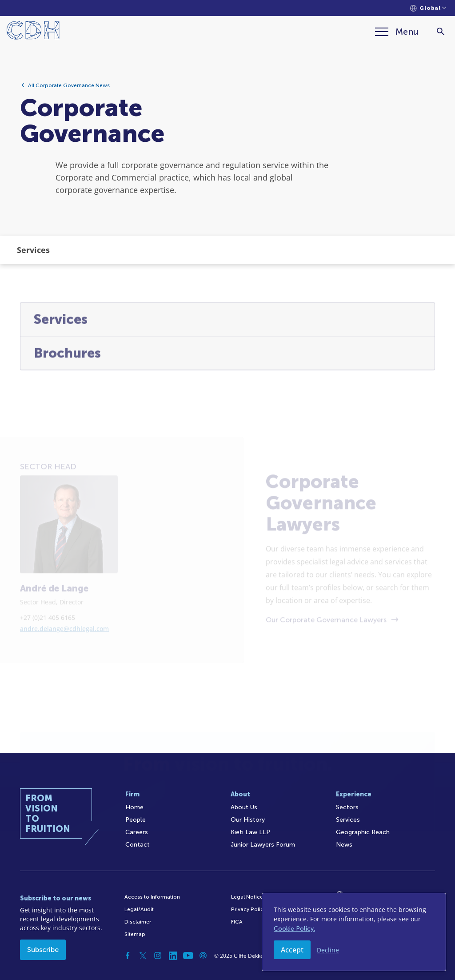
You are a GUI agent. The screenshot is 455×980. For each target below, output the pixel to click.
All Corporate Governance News (69, 88)
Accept (292, 950)
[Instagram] (158, 956)
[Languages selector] (428, 8)
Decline (328, 950)
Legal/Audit (139, 909)
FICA (237, 922)
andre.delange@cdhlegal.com (64, 659)
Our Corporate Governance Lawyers (326, 650)
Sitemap (135, 934)
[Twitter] (143, 956)
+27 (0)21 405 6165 (48, 648)
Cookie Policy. (294, 929)
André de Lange (54, 619)
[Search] (441, 32)
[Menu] (397, 32)
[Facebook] (128, 956)
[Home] (33, 32)
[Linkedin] (173, 956)
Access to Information (152, 897)
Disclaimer (138, 922)
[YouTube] (188, 956)
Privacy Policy (249, 909)
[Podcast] (203, 956)
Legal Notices (248, 897)
